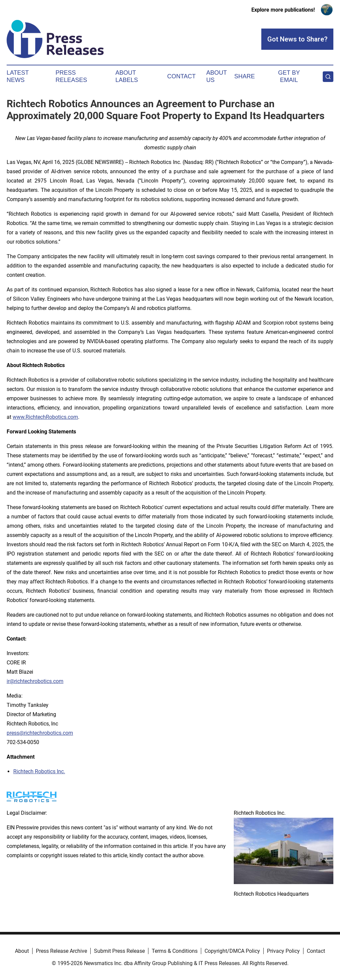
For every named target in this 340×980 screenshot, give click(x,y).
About (22, 951)
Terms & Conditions (175, 951)
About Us (216, 76)
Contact (181, 76)
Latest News (18, 76)
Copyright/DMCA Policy (232, 951)
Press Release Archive (61, 951)
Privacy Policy (283, 951)
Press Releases (71, 76)
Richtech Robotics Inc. (39, 771)
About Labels (127, 76)
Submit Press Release (119, 951)
